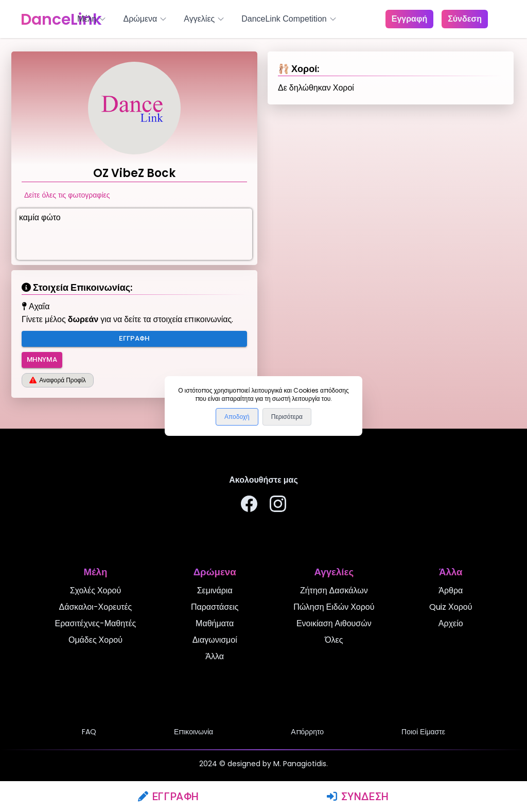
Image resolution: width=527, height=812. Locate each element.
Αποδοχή (237, 417)
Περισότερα (287, 417)
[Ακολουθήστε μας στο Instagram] (278, 506)
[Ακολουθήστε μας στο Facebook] (249, 506)
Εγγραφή (169, 797)
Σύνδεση (358, 797)
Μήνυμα (42, 360)
